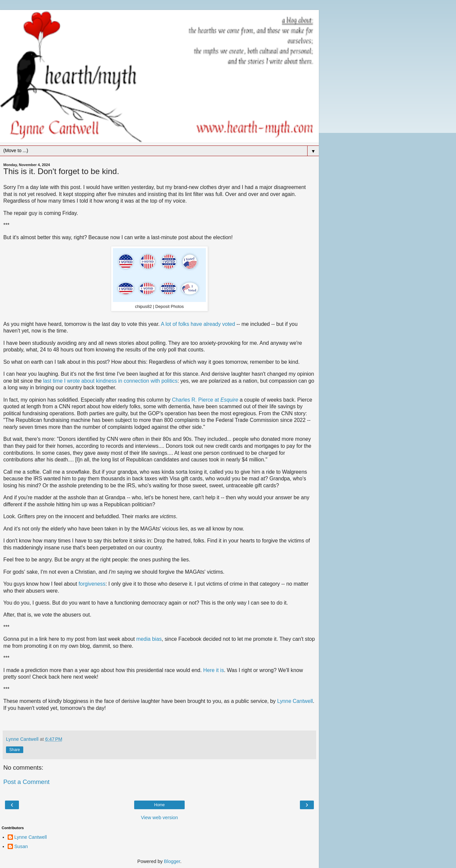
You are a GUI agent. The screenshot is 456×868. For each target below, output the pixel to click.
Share (15, 750)
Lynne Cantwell (295, 701)
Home (159, 805)
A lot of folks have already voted (198, 324)
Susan (21, 846)
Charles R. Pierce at (196, 400)
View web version (159, 818)
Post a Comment (26, 782)
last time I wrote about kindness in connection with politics (110, 381)
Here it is (214, 670)
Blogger (172, 861)
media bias (149, 639)
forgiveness (92, 584)
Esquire (229, 400)
